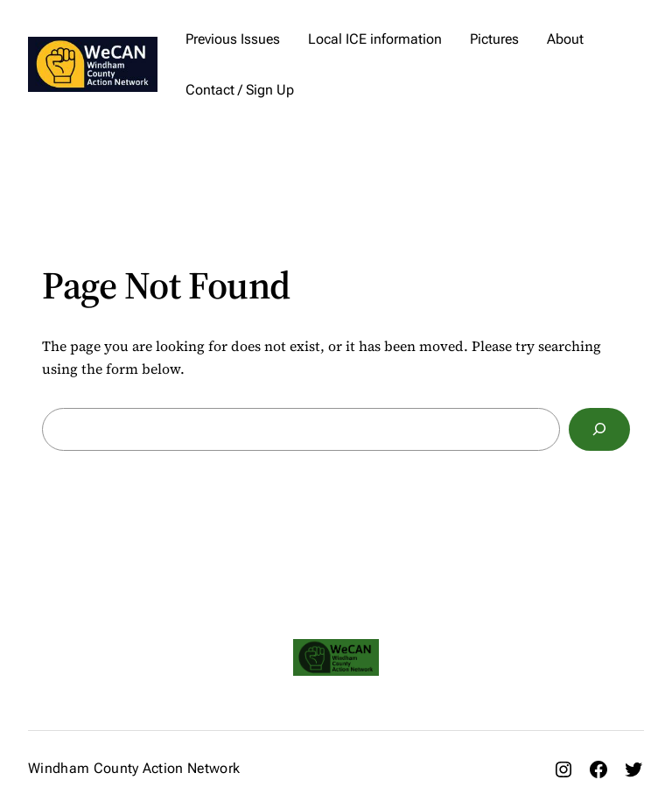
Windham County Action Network (134, 768)
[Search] (599, 429)
